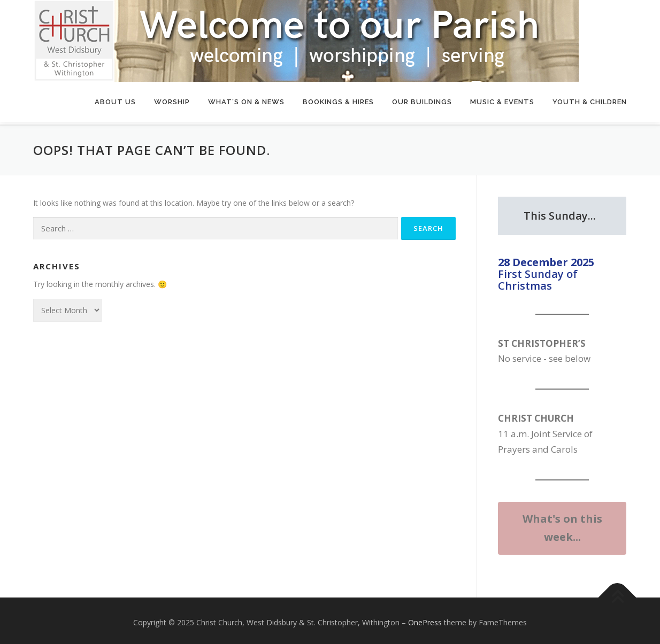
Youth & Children (590, 102)
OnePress (425, 619)
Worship (172, 102)
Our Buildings (422, 102)
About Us (115, 102)
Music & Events (502, 102)
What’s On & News (246, 102)
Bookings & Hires (338, 102)
